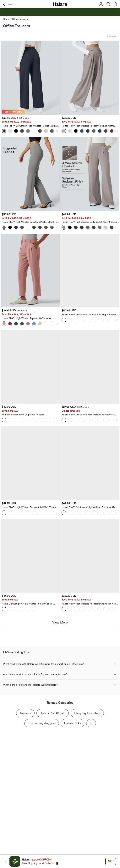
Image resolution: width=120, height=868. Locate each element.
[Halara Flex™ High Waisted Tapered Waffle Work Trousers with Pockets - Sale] (30, 271)
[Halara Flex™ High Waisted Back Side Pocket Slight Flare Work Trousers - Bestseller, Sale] (30, 174)
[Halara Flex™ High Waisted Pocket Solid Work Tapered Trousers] (30, 463)
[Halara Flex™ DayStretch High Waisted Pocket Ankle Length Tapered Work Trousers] (90, 463)
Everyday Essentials (87, 713)
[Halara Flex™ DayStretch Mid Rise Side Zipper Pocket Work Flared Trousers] (90, 271)
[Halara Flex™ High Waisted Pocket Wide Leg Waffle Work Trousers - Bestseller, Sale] (90, 78)
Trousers (25, 713)
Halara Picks (73, 723)
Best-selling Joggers (42, 723)
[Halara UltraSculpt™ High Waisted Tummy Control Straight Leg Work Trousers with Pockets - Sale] (30, 556)
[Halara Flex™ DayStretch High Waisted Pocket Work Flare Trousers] (90, 367)
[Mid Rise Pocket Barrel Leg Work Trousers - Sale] (30, 367)
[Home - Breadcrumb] (8, 19)
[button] (4, 4)
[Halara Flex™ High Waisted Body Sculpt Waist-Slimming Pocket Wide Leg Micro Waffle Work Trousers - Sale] (90, 174)
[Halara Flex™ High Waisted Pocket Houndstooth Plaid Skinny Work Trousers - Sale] (90, 556)
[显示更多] (91, 723)
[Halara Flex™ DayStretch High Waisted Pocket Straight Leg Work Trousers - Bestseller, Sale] (30, 78)
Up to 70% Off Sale (53, 713)
